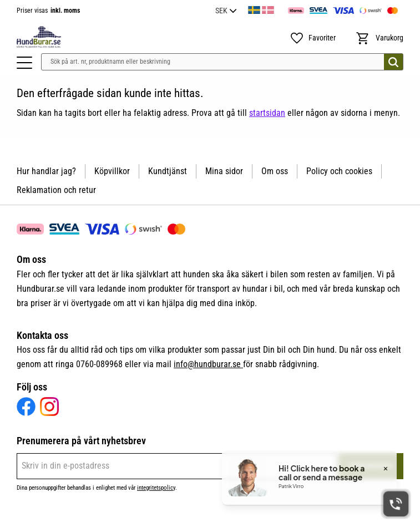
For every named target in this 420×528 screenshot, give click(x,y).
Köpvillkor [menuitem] (112, 171)
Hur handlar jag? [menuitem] (46, 171)
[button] (24, 63)
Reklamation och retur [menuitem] (56, 190)
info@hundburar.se (208, 364)
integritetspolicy (156, 488)
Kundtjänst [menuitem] (168, 171)
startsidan (267, 113)
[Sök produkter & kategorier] (222, 62)
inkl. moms (65, 11)
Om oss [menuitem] (275, 171)
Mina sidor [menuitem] (224, 171)
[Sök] (393, 62)
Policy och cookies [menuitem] (339, 171)
